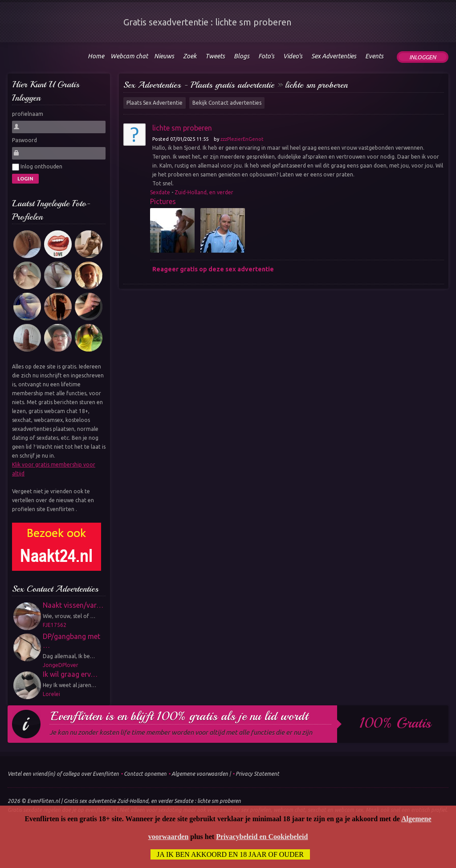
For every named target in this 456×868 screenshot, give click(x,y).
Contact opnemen (145, 774)
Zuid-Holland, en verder (204, 192)
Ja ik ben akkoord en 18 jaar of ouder (230, 854)
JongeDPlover (61, 665)
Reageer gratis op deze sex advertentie (213, 269)
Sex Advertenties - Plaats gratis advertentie (199, 85)
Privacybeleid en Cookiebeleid (262, 837)
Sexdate (160, 192)
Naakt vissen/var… (73, 605)
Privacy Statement (257, 774)
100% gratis (395, 723)
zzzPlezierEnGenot (242, 139)
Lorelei (51, 694)
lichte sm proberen (316, 85)
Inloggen (423, 57)
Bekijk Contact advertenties (227, 103)
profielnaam (28, 114)
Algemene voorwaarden (200, 774)
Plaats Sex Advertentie (155, 103)
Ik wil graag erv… (70, 674)
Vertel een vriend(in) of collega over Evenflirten (63, 774)
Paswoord (24, 140)
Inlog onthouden (37, 167)
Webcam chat (129, 56)
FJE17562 (55, 625)
